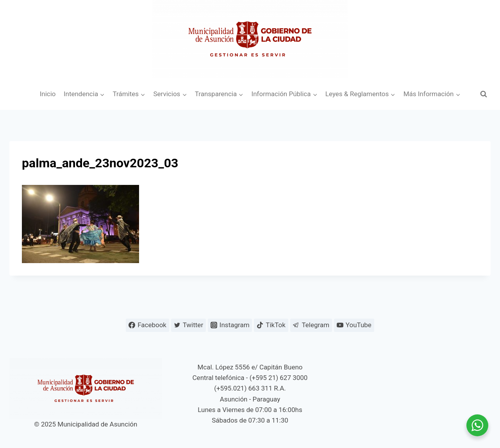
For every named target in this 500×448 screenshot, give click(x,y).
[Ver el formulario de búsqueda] (484, 94)
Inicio (48, 94)
